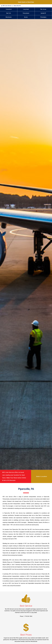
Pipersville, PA (17, 6)
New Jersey (43, 9)
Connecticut (9, 9)
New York (9, 13)
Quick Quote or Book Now (26, 2)
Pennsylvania (26, 13)
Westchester (9, 17)
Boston (26, 17)
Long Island (26, 9)
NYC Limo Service (7, 6)
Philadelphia (43, 17)
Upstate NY (43, 13)
